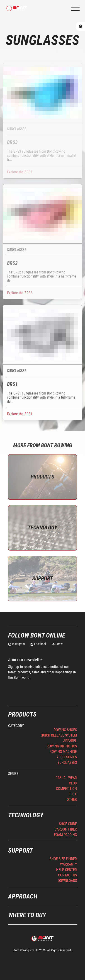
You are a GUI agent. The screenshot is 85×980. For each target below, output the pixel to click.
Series (13, 774)
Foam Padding (65, 835)
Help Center (67, 870)
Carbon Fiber (66, 829)
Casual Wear (66, 778)
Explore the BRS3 (20, 172)
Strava (58, 644)
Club (73, 783)
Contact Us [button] (67, 875)
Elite (73, 794)
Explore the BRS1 (20, 414)
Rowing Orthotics (62, 746)
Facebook (38, 644)
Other (72, 800)
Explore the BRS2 (20, 293)
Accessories (67, 757)
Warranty (68, 864)
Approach (23, 896)
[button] (75, 9)
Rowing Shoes (65, 730)
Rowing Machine (63, 752)
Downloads (67, 881)
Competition (66, 789)
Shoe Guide (68, 824)
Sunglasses (67, 763)
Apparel (70, 741)
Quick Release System (59, 735)
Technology (42, 528)
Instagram (17, 644)
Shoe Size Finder (63, 859)
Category (16, 726)
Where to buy (27, 915)
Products (42, 477)
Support (42, 578)
